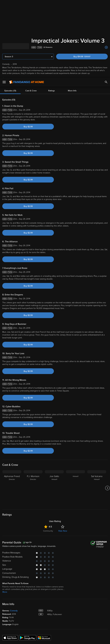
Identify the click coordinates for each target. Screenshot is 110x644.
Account (34, 589)
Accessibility (90, 611)
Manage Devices (37, 598)
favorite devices (35, 9)
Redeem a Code (37, 602)
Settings (33, 594)
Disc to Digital (63, 594)
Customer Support (93, 594)
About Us (89, 585)
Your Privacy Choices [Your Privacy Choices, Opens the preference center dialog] (44, 639)
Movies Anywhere (65, 598)
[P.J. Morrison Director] (33, 419)
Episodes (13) (10, 21)
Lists (59, 585)
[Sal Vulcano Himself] (97, 419)
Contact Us (90, 602)
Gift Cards (62, 602)
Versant (23, 616)
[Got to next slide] (107, 419)
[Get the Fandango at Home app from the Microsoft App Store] (44, 568)
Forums (88, 598)
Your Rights (86, 619)
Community (48, 462)
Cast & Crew (31, 21)
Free (4, 598)
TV (4, 594)
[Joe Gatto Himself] (54, 419)
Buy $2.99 (28, 57)
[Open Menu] (4, 4)
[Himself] (75, 419)
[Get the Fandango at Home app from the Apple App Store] (10, 568)
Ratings (52, 21)
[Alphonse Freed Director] (12, 419)
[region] (55, 628)
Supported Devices (93, 589)
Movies (6, 589)
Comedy (14, 541)
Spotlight (6, 585)
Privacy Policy (96, 616)
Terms (55, 616)
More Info (72, 21)
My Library (34, 585)
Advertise (89, 607)
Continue (65, 639)
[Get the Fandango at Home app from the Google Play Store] (27, 568)
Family (60, 589)
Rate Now (63, 462)
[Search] (106, 4)
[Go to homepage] (27, 4)
